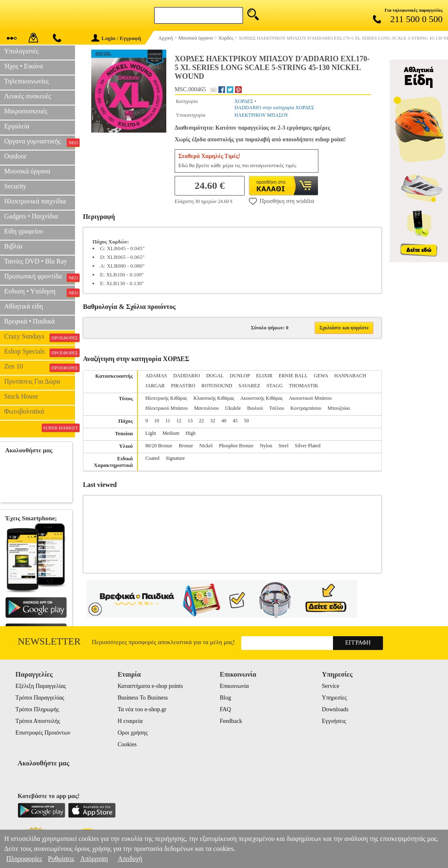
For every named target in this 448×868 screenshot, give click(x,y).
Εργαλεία (17, 126)
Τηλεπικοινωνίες (26, 81)
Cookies (127, 744)
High (190, 433)
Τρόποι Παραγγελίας (40, 698)
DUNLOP (240, 376)
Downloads (335, 709)
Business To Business (143, 698)
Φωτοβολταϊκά (24, 411)
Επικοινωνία (234, 686)
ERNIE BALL (293, 376)
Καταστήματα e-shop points (150, 686)
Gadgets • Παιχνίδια (31, 216)
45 (235, 421)
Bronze (186, 446)
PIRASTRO (183, 386)
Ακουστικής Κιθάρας (262, 398)
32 (213, 421)
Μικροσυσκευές (26, 111)
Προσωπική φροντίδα (40, 277)
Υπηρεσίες (334, 698)
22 (201, 421)
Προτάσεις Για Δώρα (32, 381)
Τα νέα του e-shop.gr (142, 709)
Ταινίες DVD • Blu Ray (36, 261)
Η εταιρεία (130, 721)
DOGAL (215, 376)
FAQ (225, 709)
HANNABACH (350, 376)
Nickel (206, 446)
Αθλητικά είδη (24, 306)
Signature (175, 458)
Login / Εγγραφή (116, 38)
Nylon (266, 446)
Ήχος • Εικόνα (24, 66)
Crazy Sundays (40, 337)
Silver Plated (308, 446)
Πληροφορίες (24, 859)
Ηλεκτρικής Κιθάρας (166, 398)
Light (151, 433)
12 (179, 421)
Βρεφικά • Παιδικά (29, 321)
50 (246, 421)
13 (190, 421)
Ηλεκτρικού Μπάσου (167, 408)
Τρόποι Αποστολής (38, 721)
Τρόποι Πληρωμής (37, 709)
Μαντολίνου (206, 408)
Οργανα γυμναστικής (40, 142)
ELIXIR (264, 376)
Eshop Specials (40, 352)
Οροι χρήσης (133, 733)
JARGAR (155, 386)
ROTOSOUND (217, 386)
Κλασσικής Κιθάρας (214, 398)
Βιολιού (255, 408)
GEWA (321, 376)
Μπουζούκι (339, 408)
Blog (225, 698)
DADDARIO (187, 376)
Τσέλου (277, 408)
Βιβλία (13, 246)
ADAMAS (156, 376)
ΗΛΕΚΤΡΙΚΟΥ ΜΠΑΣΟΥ (262, 115)
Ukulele (233, 408)
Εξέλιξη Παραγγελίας (41, 686)
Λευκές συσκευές (28, 96)
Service (330, 686)
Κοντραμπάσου (306, 408)
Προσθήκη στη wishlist (282, 201)
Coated (153, 458)
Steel (283, 446)
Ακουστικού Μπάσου (310, 398)
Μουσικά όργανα (27, 171)
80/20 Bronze (159, 446)
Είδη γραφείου (24, 231)
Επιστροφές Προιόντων (43, 733)
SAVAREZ (249, 386)
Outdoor (15, 156)
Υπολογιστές (21, 51)
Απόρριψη (94, 859)
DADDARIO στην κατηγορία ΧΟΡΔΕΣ (274, 108)
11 (168, 421)
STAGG (274, 386)
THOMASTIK (304, 386)
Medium (171, 433)
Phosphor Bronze (236, 446)
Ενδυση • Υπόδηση (40, 292)
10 (157, 421)
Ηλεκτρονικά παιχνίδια (35, 201)
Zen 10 (40, 367)
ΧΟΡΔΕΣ (244, 101)
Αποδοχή (130, 859)
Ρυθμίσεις (61, 859)
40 (224, 421)
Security (15, 186)
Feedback (231, 721)
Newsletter (49, 641)
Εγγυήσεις (334, 721)
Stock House (21, 396)
